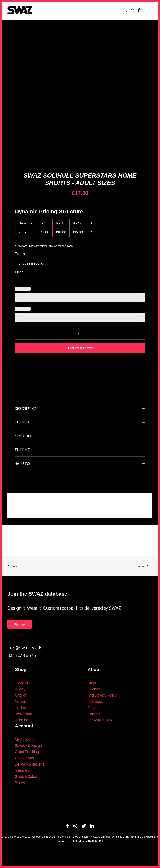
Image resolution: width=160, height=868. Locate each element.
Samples (22, 770)
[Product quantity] (80, 334)
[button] (150, 10)
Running (22, 720)
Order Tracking (27, 752)
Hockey (21, 708)
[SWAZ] (20, 10)
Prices (20, 783)
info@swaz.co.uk (24, 648)
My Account (24, 739)
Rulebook (95, 701)
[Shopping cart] (138, 10)
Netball (21, 701)
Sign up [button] (20, 624)
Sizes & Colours (28, 777)
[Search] (123, 10)
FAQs (92, 683)
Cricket (21, 695)
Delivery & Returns (30, 764)
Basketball (23, 714)
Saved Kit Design (28, 745)
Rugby (20, 689)
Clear (19, 272)
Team (20, 254)
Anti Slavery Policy (102, 695)
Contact (94, 714)
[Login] (131, 10)
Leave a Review (100, 720)
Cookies (94, 689)
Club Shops (24, 758)
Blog (91, 708)
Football (21, 683)
